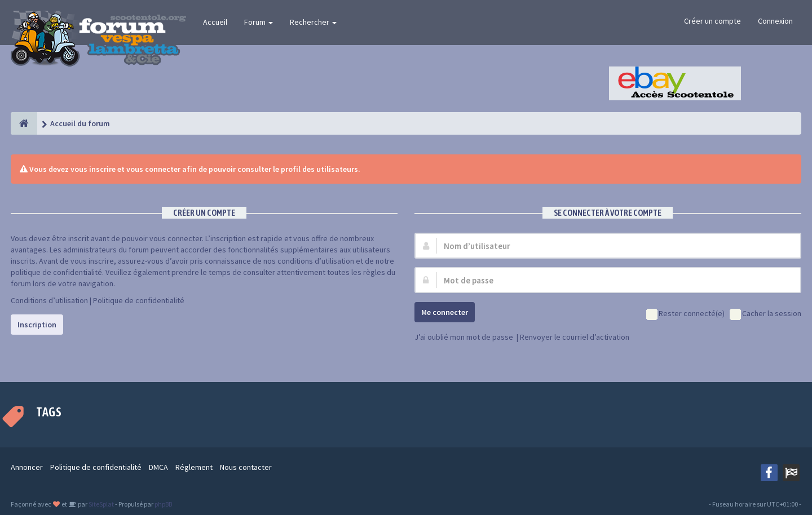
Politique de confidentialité (139, 300)
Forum (259, 22)
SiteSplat (101, 504)
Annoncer (27, 467)
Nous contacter (246, 467)
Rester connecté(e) (685, 314)
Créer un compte (712, 21)
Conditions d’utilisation (49, 300)
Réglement (194, 467)
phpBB (163, 504)
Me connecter (445, 312)
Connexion (775, 21)
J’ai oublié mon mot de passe (464, 337)
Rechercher (313, 22)
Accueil (215, 22)
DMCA (158, 467)
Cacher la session (765, 314)
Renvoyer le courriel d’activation (575, 337)
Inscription (37, 325)
